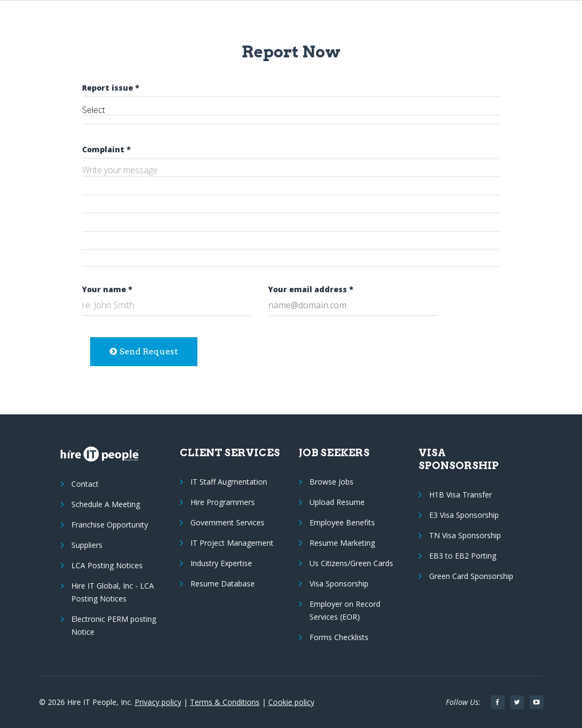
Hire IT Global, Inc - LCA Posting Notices (113, 592)
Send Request (144, 351)
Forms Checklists (339, 637)
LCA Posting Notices (107, 565)
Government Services (227, 522)
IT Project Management (232, 543)
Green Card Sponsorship (471, 576)
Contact (85, 484)
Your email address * (311, 289)
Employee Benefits (342, 522)
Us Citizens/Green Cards (351, 563)
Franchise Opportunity (110, 525)
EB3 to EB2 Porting (463, 556)
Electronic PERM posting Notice (114, 625)
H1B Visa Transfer (461, 495)
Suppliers (87, 545)
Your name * (107, 289)
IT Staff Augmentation (229, 482)
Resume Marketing (342, 543)
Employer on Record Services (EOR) (345, 610)
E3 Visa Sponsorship (464, 515)
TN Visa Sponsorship (465, 535)
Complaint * (106, 149)
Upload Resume (337, 502)
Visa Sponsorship (339, 584)
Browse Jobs (331, 482)
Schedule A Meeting (106, 504)
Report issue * (111, 88)
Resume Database (223, 584)
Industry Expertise (221, 563)
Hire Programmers (223, 502)
